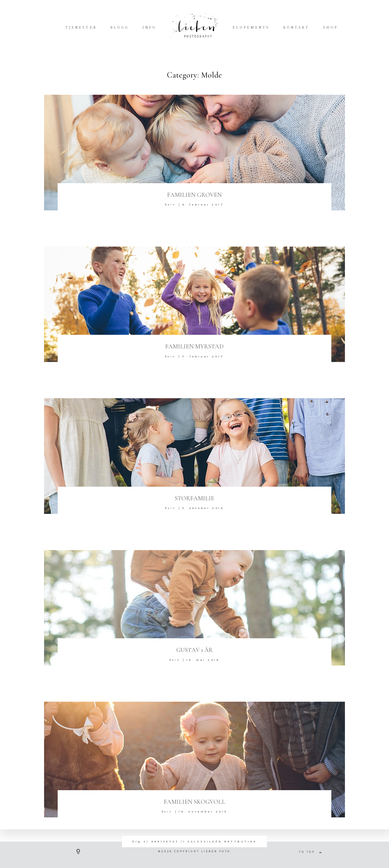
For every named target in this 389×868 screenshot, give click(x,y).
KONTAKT (296, 27)
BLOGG (120, 27)
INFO (149, 27)
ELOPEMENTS (251, 27)
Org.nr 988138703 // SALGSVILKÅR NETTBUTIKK (194, 841)
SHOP (331, 27)
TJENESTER (81, 27)
